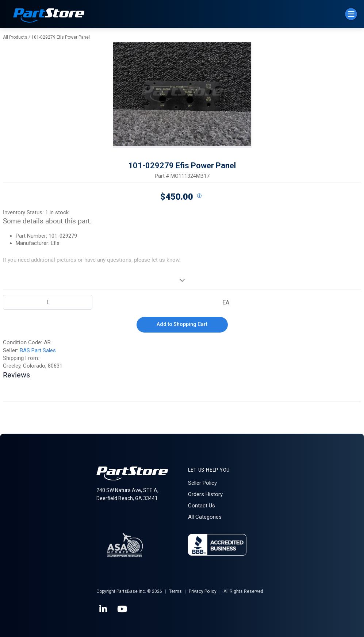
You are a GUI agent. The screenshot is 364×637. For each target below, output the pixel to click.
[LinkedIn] (104, 609)
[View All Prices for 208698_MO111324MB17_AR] (199, 196)
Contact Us (202, 506)
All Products (15, 37)
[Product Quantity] (48, 302)
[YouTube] (123, 609)
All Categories (205, 517)
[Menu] (351, 14)
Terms (175, 591)
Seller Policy (202, 483)
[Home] (49, 16)
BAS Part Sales (38, 350)
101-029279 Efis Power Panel (61, 37)
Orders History (205, 494)
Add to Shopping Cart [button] (182, 324)
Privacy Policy (203, 591)
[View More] (182, 280)
